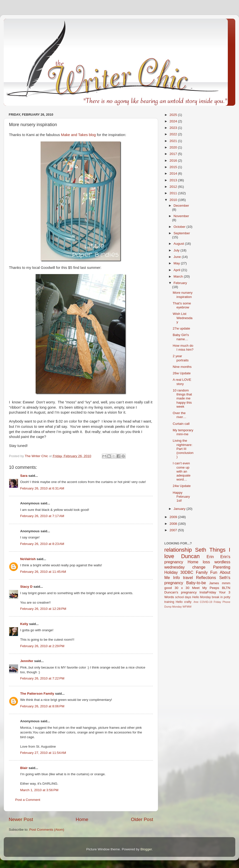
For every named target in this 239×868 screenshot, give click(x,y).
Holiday (171, 572)
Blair (24, 768)
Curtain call (181, 424)
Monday (177, 607)
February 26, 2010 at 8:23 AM (42, 544)
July (177, 250)
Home (82, 819)
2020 (174, 147)
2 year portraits (181, 358)
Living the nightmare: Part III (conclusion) (183, 449)
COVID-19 (206, 602)
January (180, 509)
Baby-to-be (196, 583)
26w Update (182, 373)
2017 (174, 154)
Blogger (146, 849)
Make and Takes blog (78, 135)
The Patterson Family (37, 694)
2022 (174, 134)
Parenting (222, 567)
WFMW (187, 607)
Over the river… (180, 415)
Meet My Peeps (206, 588)
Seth (201, 550)
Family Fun (207, 572)
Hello (179, 602)
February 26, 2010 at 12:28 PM (43, 609)
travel (188, 578)
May (177, 263)
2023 (174, 128)
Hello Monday (202, 597)
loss (206, 562)
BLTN (226, 588)
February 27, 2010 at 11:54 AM (43, 753)
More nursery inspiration (183, 295)
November (181, 216)
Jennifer (27, 661)
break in (217, 597)
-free (196, 602)
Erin (210, 557)
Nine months (182, 367)
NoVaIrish (28, 559)
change (199, 567)
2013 (174, 180)
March (179, 276)
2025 (174, 115)
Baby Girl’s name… (181, 337)
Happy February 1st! (181, 497)
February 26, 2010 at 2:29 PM (42, 646)
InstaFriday (208, 592)
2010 (174, 200)
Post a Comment (28, 800)
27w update (181, 328)
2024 (174, 121)
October (180, 227)
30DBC (187, 572)
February (180, 283)
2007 (174, 530)
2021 (174, 141)
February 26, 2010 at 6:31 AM (42, 488)
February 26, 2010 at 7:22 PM (42, 678)
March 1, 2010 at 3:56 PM (39, 790)
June (178, 257)
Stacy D (26, 587)
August (179, 244)
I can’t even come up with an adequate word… (182, 471)
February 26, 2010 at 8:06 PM (42, 706)
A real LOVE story (182, 382)
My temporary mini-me (183, 432)
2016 (174, 161)
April (177, 270)
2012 (174, 187)
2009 (174, 517)
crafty (188, 602)
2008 (174, 524)
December (181, 206)
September (182, 233)
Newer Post (21, 819)
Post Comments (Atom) (47, 830)
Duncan (190, 556)
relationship (178, 550)
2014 (174, 173)
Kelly (24, 624)
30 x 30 (182, 588)
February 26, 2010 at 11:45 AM (43, 572)
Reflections (206, 578)
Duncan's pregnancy (180, 592)
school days (183, 597)
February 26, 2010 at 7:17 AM (42, 516)
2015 (174, 167)
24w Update (182, 486)
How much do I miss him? (183, 348)
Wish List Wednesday (183, 318)
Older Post (142, 819)
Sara (24, 476)
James (214, 583)
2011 (174, 193)
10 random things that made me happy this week (182, 398)
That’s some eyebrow (182, 305)
